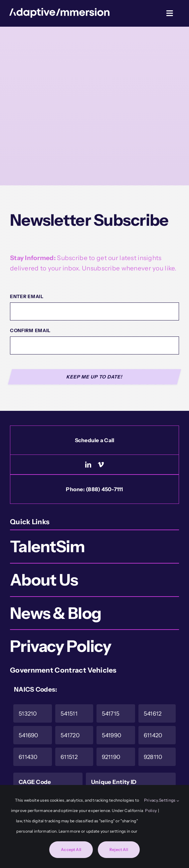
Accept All (71, 849)
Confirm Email (30, 330)
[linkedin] (88, 465)
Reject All (119, 849)
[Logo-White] (59, 11)
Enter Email (27, 296)
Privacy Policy (151, 805)
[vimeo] (101, 465)
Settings (169, 800)
